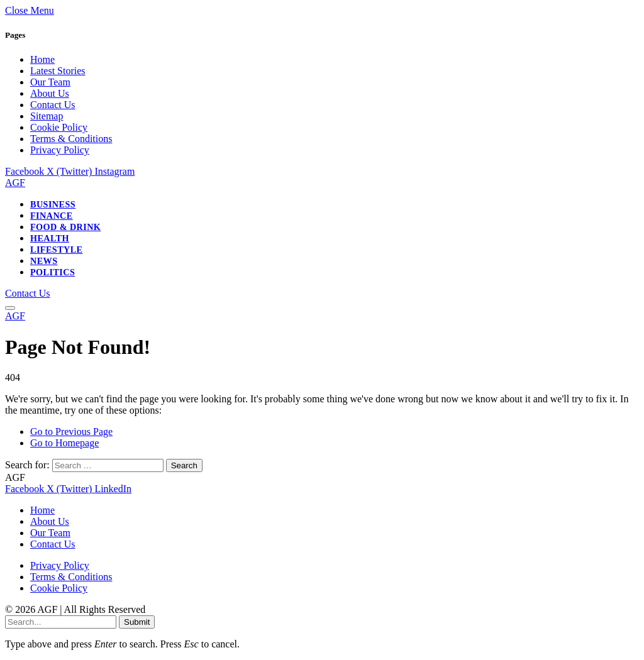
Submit (137, 622)
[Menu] (10, 308)
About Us (50, 93)
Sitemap (47, 116)
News (44, 261)
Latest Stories (58, 71)
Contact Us (53, 105)
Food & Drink (65, 227)
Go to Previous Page (71, 432)
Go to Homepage (64, 443)
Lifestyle (56, 250)
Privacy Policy (60, 150)
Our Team (50, 82)
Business (53, 204)
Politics (53, 272)
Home (42, 59)
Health (50, 238)
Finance (52, 216)
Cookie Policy (59, 127)
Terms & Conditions (71, 139)
